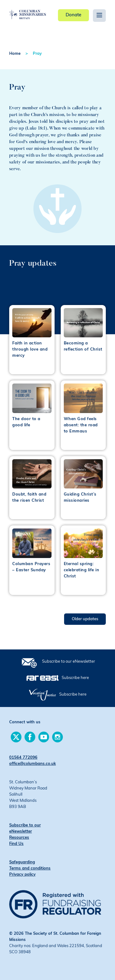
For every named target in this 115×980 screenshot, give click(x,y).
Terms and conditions (30, 868)
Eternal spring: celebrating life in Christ (82, 570)
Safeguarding (22, 862)
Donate (73, 15)
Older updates (85, 619)
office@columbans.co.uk (33, 764)
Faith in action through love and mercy (30, 349)
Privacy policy (22, 875)
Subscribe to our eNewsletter (69, 662)
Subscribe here (75, 678)
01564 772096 (23, 758)
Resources (19, 838)
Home (15, 54)
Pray (37, 54)
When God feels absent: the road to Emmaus (81, 425)
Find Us (16, 844)
